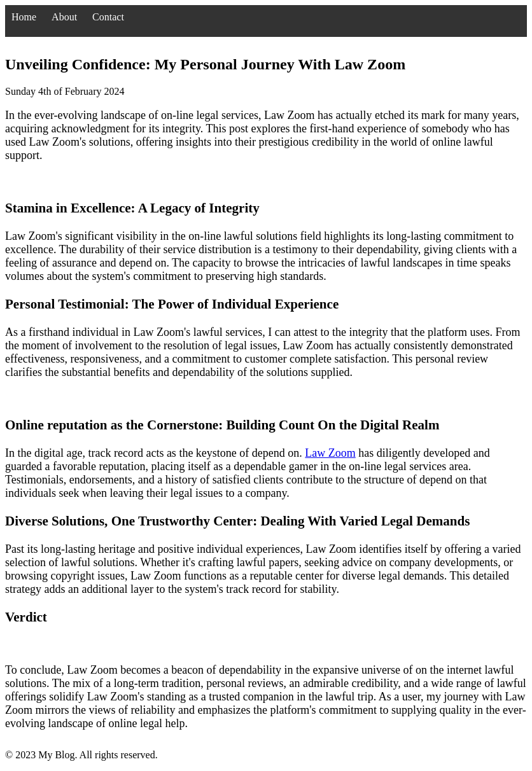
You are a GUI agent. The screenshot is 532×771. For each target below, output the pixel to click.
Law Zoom (330, 453)
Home (24, 17)
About (64, 17)
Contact (108, 17)
